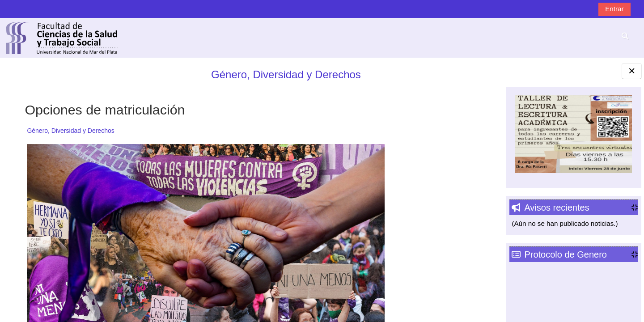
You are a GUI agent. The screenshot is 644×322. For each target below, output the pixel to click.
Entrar (614, 9)
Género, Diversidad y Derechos (256, 74)
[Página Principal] (62, 37)
